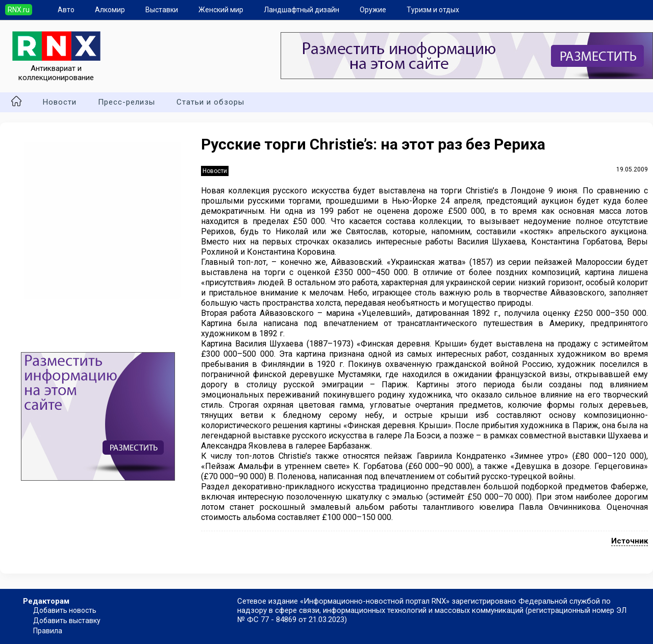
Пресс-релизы (127, 102)
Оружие (373, 10)
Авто (66, 10)
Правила (48, 631)
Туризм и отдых (433, 10)
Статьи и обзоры (210, 102)
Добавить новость (65, 610)
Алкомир (110, 10)
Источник (630, 541)
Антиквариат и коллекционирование (56, 68)
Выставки (162, 10)
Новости (60, 102)
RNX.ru (19, 10)
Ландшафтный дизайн (302, 10)
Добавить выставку (67, 621)
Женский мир (221, 10)
